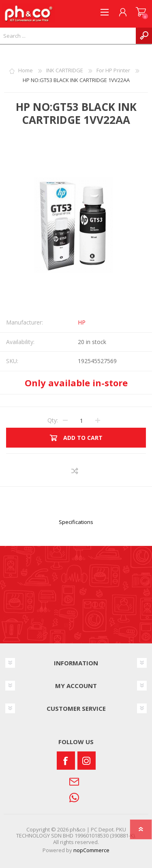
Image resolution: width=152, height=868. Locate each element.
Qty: (53, 420)
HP (82, 322)
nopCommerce (91, 850)
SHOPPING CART (141, 12)
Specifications (76, 522)
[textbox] (68, 36)
